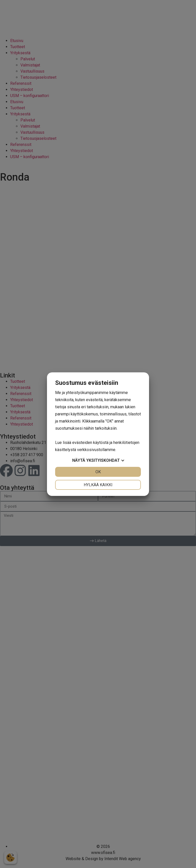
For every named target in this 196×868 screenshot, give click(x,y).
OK (98, 472)
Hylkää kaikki (98, 485)
